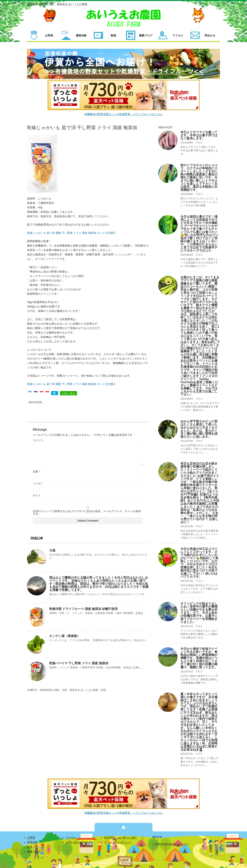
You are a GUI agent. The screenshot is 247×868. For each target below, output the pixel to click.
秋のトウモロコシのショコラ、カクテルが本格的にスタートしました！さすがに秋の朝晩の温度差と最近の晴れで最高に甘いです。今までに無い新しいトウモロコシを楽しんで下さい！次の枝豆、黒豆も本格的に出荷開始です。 (199, 177)
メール (38, 483)
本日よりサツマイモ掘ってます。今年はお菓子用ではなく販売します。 (199, 135)
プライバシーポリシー (118, 842)
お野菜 (31, 838)
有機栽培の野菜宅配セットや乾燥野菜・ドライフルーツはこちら (123, 114)
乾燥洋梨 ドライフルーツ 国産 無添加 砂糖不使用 (83, 609)
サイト (37, 495)
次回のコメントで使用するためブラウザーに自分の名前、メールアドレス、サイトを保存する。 (87, 513)
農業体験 (32, 842)
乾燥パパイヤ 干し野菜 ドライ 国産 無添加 (79, 663)
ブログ (199, 143)
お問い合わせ (74, 842)
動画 (30, 847)
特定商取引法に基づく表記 (120, 838)
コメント (38, 440)
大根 (52, 550)
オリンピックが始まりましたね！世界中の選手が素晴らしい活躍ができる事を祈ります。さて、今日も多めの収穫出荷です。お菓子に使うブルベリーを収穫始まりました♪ (199, 613)
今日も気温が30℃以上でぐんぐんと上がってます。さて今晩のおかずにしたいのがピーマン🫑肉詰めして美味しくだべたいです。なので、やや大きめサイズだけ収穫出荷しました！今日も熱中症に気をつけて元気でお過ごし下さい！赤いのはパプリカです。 (199, 563)
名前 (36, 471)
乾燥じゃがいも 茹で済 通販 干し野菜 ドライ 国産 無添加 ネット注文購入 (71, 233)
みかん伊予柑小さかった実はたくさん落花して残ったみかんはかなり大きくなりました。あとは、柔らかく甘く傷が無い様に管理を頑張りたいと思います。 (199, 429)
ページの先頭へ (123, 827)
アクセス (71, 838)
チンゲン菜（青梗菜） (65, 636)
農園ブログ (34, 851)
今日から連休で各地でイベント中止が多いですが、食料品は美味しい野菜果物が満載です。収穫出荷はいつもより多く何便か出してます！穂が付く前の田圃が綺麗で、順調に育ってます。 (199, 658)
